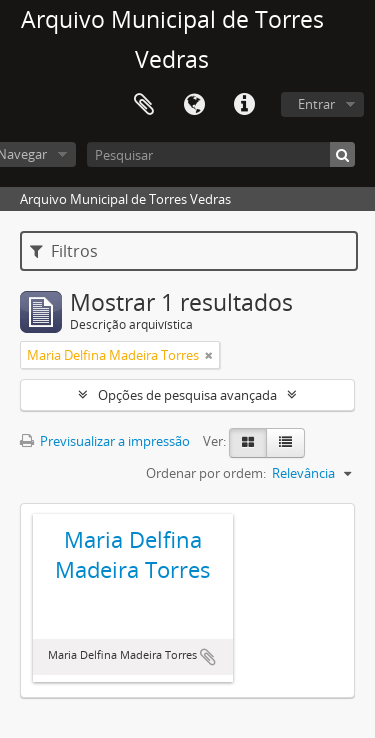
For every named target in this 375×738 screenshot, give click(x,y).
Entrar (316, 104)
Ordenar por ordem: (206, 473)
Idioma (194, 105)
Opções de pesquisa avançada (187, 395)
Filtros (64, 251)
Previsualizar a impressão (105, 441)
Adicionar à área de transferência (208, 657)
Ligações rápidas (244, 105)
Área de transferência (144, 105)
